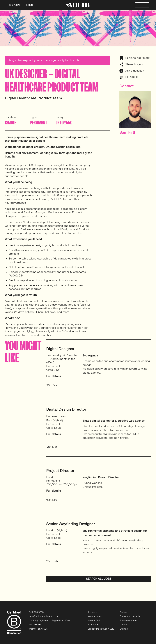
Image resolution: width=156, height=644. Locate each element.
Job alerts (92, 612)
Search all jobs (99, 579)
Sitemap (124, 629)
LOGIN (30, 5)
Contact (124, 625)
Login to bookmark (135, 58)
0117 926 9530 (36, 612)
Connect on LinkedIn (130, 616)
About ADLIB (94, 621)
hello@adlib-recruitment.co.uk (44, 616)
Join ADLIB (93, 625)
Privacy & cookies (128, 621)
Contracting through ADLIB (101, 629)
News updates (95, 616)
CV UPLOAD (14, 5)
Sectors (123, 612)
